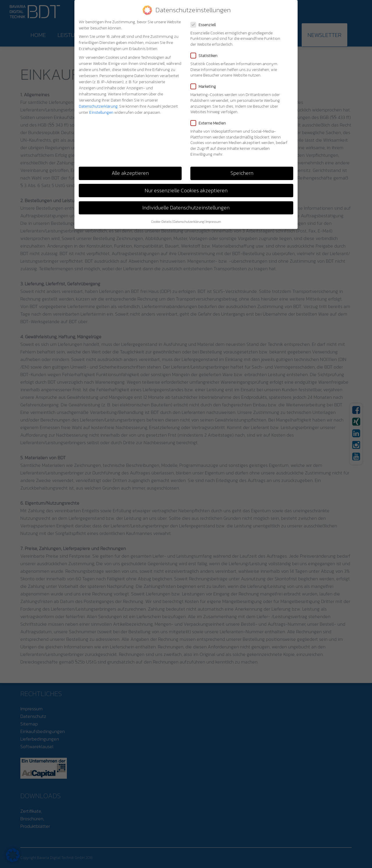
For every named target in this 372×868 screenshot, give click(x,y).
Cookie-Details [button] (161, 222)
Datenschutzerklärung (98, 106)
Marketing (205, 87)
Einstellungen (101, 112)
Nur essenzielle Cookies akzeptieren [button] (186, 191)
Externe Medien (210, 123)
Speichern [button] (242, 173)
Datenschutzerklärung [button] (189, 222)
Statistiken (206, 56)
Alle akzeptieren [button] (130, 173)
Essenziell (205, 25)
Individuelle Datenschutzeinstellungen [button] (186, 208)
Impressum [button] (213, 222)
